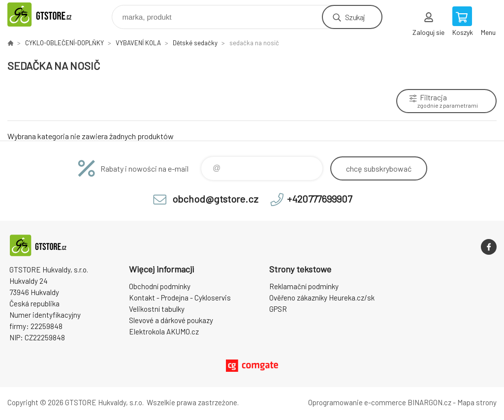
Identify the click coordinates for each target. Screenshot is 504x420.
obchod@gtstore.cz (215, 199)
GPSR (278, 309)
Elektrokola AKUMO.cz (164, 331)
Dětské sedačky (195, 43)
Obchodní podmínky (160, 286)
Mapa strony (477, 402)
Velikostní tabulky (157, 309)
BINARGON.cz (429, 402)
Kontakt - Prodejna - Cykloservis (180, 298)
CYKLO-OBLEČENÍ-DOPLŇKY (64, 43)
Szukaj (355, 17)
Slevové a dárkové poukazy (171, 320)
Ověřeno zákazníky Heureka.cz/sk (322, 298)
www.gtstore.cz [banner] (51, 15)
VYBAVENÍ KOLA (138, 43)
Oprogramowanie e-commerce (357, 402)
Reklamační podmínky (304, 286)
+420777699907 (319, 199)
